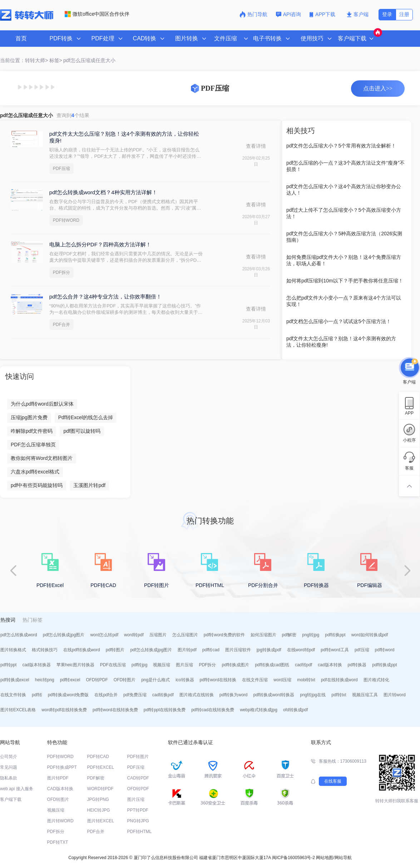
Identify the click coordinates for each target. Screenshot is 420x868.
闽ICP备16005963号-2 (293, 858)
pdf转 (37, 695)
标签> (56, 60)
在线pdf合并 (106, 695)
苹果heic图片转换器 (75, 665)
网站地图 (325, 858)
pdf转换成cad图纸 (272, 665)
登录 (387, 14)
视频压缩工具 (365, 695)
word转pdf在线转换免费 (64, 710)
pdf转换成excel (15, 680)
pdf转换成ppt (384, 665)
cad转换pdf (163, 695)
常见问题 (9, 767)
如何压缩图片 (263, 635)
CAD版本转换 (60, 789)
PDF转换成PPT (62, 767)
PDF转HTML (140, 832)
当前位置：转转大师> (24, 60)
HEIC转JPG (99, 810)
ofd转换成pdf (295, 710)
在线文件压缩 (255, 680)
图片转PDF (58, 778)
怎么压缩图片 (185, 635)
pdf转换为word (234, 695)
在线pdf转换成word (82, 650)
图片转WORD (60, 821)
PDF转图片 (138, 757)
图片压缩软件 (238, 650)
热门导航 (253, 14)
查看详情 (256, 146)
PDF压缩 (61, 169)
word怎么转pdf (104, 635)
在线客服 (333, 781)
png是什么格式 (155, 680)
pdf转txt (339, 695)
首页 (21, 38)
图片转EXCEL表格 (18, 710)
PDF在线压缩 (113, 665)
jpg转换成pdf (269, 650)
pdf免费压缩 (135, 695)
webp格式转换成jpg (259, 710)
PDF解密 (96, 778)
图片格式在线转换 (197, 695)
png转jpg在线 (313, 695)
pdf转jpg (140, 665)
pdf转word (385, 650)
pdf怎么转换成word (19, 635)
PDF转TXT (58, 842)
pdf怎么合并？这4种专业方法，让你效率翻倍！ (105, 297)
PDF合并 (61, 325)
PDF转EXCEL (101, 767)
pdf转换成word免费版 (68, 695)
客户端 (358, 14)
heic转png (45, 680)
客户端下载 (11, 799)
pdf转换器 (357, 665)
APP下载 (323, 14)
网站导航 (343, 858)
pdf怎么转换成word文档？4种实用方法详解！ (103, 192)
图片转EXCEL (101, 821)
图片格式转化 (376, 680)
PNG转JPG (138, 821)
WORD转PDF (100, 789)
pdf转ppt (8, 665)
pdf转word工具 (335, 650)
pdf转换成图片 (235, 665)
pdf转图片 (115, 650)
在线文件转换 (13, 695)
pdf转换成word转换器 (274, 695)
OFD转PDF (97, 680)
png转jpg (311, 635)
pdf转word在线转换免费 (115, 710)
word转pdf (134, 635)
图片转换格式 (13, 650)
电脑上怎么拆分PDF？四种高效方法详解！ (100, 244)
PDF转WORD (66, 220)
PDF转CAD (98, 757)
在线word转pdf (301, 650)
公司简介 (9, 757)
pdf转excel (70, 680)
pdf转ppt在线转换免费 (165, 710)
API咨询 (289, 14)
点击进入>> (378, 88)
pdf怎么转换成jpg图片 (64, 635)
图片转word (395, 695)
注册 (404, 14)
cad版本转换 (330, 665)
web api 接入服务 (17, 789)
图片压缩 (184, 665)
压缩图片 (158, 635)
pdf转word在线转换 (218, 680)
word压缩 (282, 680)
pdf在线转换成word (339, 680)
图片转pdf (187, 650)
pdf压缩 (362, 650)
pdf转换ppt (335, 635)
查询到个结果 (73, 115)
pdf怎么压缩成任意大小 (89, 60)
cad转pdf (303, 665)
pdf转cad (211, 650)
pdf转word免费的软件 (224, 635)
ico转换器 (185, 680)
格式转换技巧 (45, 650)
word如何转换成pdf (370, 635)
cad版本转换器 (36, 665)
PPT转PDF (138, 810)
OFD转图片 (125, 680)
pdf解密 (289, 635)
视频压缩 (162, 665)
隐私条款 (9, 778)
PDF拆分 (61, 272)
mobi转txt (306, 680)
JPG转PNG (98, 799)
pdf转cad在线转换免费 (213, 710)
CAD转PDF (138, 778)
